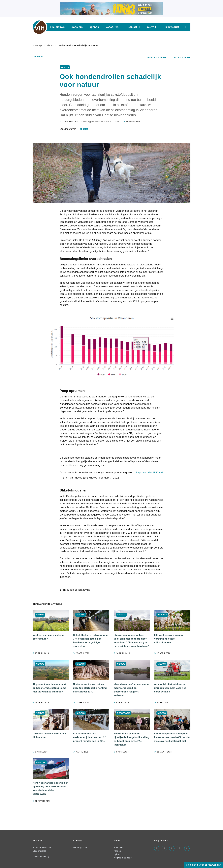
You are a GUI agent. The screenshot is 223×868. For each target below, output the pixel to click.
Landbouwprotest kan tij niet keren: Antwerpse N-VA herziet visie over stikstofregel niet (172, 737)
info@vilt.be (82, 848)
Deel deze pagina (181, 57)
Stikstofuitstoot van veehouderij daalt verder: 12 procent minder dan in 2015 (89, 737)
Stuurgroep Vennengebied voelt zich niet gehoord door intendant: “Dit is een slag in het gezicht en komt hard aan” (131, 641)
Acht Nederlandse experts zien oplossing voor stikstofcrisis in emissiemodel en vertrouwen (50, 788)
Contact (133, 27)
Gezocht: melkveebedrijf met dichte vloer (49, 735)
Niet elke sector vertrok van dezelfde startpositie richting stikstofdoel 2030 (90, 688)
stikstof (84, 129)
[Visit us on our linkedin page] (164, 848)
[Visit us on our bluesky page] (187, 848)
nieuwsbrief (172, 27)
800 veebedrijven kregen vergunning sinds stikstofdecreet (168, 639)
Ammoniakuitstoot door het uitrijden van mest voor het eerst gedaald (170, 688)
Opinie (117, 854)
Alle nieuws (57, 27)
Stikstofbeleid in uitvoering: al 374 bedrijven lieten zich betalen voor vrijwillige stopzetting (91, 641)
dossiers (77, 27)
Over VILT (151, 27)
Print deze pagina (157, 57)
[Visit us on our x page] (179, 848)
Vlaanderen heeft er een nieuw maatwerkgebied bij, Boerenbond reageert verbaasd (131, 690)
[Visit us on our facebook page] (157, 848)
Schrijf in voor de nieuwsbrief (204, 865)
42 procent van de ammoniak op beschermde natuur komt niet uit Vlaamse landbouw (49, 688)
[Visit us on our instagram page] (172, 848)
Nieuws (50, 45)
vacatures (112, 27)
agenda (94, 27)
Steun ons (118, 848)
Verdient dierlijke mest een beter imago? (48, 637)
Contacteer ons (41, 857)
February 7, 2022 (109, 478)
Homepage (38, 45)
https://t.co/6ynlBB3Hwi (150, 473)
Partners (117, 851)
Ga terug (38, 56)
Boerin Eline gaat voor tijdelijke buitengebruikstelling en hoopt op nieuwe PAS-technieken (131, 739)
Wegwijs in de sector (123, 858)
